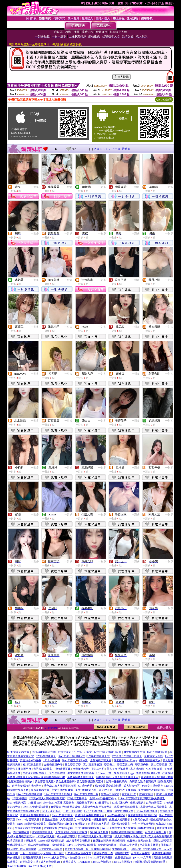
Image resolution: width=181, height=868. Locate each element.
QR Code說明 (164, 100)
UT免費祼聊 (51, 728)
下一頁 (116, 149)
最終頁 (126, 149)
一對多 (35, 187)
